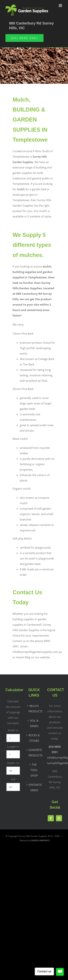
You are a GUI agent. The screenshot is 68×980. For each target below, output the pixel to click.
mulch (21, 189)
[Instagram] (59, 818)
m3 (13, 779)
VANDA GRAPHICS (40, 840)
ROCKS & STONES (34, 738)
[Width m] (13, 738)
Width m (13, 730)
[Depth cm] (13, 771)
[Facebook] (51, 818)
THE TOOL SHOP (34, 770)
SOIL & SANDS (34, 723)
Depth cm (13, 763)
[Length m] (13, 754)
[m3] (13, 787)
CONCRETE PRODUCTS (34, 753)
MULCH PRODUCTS (34, 709)
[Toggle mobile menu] (61, 6)
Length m (13, 747)
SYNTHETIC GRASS (34, 787)
